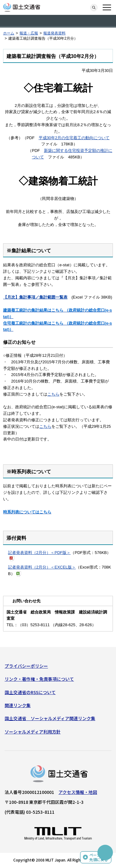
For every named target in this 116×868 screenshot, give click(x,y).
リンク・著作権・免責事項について (39, 679)
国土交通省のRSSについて (30, 692)
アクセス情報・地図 (78, 792)
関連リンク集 (18, 705)
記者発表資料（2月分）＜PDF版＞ (39, 553)
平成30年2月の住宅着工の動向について (74, 138)
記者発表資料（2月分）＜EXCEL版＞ (42, 567)
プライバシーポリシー (26, 666)
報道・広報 (29, 33)
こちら (53, 394)
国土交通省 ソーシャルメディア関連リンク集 (50, 718)
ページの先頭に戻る (99, 857)
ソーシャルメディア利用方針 (33, 732)
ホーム (9, 33)
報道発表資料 (54, 33)
